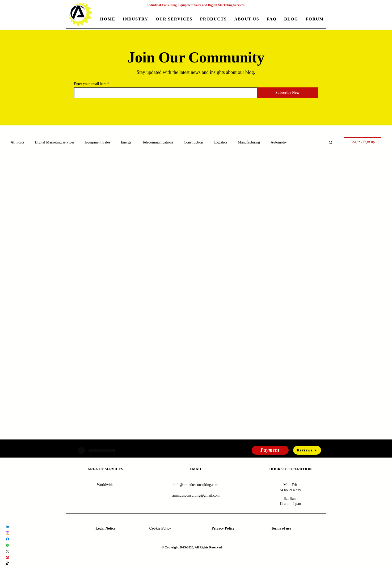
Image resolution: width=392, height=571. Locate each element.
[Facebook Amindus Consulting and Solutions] (7, 539)
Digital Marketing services (55, 142)
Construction (193, 142)
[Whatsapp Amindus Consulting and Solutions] (7, 545)
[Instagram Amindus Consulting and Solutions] (7, 533)
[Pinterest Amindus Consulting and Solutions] (7, 557)
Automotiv (279, 142)
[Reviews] (307, 450)
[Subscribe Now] (288, 93)
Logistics (220, 142)
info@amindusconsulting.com (196, 485)
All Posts (17, 142)
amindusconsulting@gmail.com (196, 495)
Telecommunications (158, 142)
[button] (136, 20)
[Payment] (270, 450)
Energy (126, 142)
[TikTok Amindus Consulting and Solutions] (7, 564)
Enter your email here (90, 84)
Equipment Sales (98, 142)
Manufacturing (249, 142)
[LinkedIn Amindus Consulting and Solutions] (7, 527)
